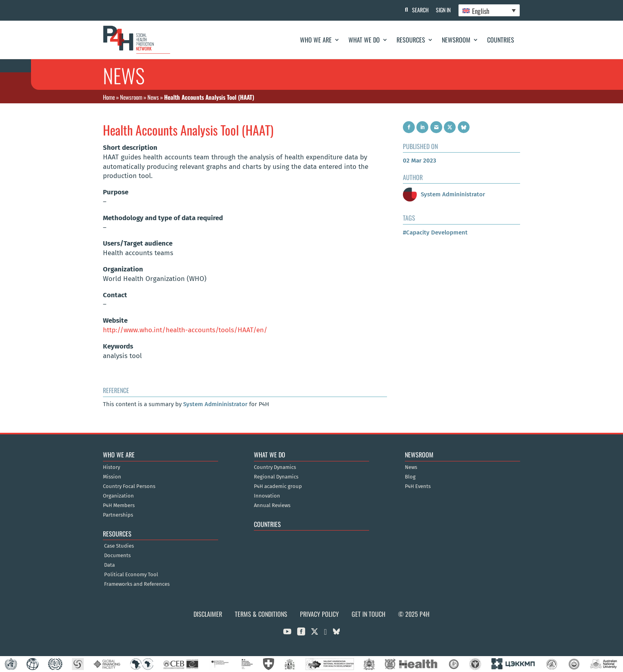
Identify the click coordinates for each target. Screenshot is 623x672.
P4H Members (119, 505)
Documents (117, 556)
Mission (112, 477)
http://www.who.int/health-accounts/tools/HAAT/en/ (185, 330)
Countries (501, 40)
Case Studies (119, 546)
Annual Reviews (272, 505)
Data (109, 565)
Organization (118, 496)
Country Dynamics (275, 467)
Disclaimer (208, 614)
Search (419, 10)
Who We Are (316, 40)
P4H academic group (278, 486)
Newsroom (456, 40)
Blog (410, 477)
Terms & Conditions (261, 614)
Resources (411, 40)
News (153, 97)
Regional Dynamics (276, 477)
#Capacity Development (435, 232)
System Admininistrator (215, 404)
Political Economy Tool (131, 575)
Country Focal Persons (129, 486)
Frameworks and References (137, 584)
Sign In (443, 10)
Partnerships (118, 515)
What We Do (364, 40)
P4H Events (418, 486)
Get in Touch (369, 614)
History (111, 467)
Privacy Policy (319, 614)
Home (109, 97)
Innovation (267, 496)
